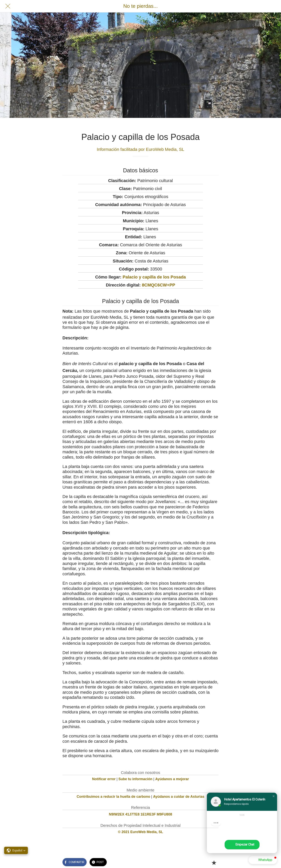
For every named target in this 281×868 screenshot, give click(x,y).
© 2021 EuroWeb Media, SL (141, 832)
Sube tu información (135, 779)
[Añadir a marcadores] (214, 863)
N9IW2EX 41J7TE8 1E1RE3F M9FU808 (140, 814)
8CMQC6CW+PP (159, 285)
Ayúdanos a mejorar (172, 779)
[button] (274, 796)
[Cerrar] (8, 6)
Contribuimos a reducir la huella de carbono (113, 797)
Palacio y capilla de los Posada (154, 277)
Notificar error (104, 779)
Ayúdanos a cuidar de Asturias (179, 797)
